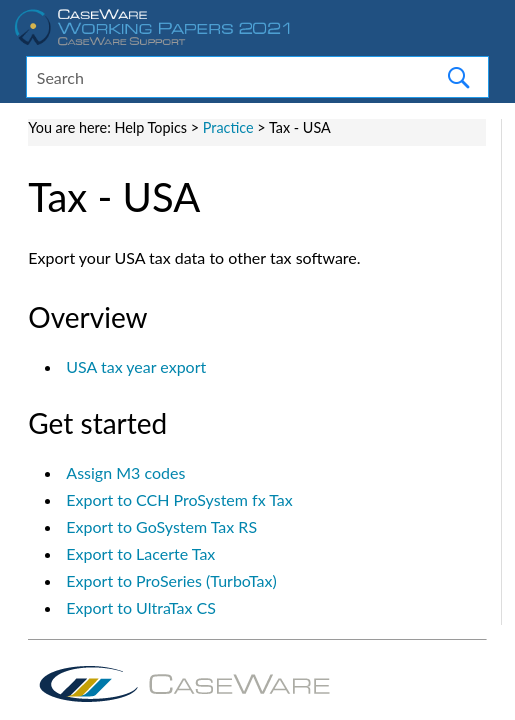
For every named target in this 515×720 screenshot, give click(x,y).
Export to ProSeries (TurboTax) (171, 580)
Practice (228, 127)
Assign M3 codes (125, 472)
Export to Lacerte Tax (140, 553)
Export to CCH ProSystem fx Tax (179, 499)
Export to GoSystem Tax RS (161, 526)
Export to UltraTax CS (141, 607)
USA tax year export (136, 366)
